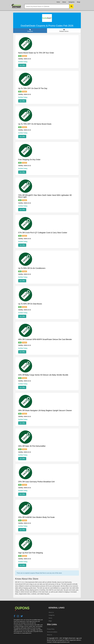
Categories (71, 2)
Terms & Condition (52, 632)
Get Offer (22, 65)
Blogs (79, 2)
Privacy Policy (51, 629)
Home (58, 2)
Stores (64, 2)
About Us (51, 612)
